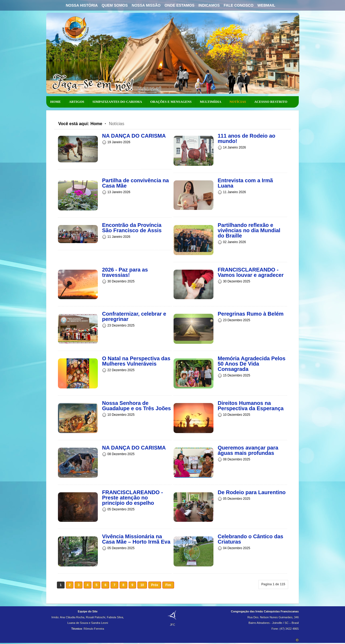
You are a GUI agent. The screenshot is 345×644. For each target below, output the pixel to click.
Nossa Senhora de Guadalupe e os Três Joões (136, 406)
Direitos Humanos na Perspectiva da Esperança (251, 406)
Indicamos (209, 5)
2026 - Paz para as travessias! (125, 272)
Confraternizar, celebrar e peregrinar (134, 316)
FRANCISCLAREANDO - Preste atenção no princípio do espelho (132, 498)
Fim (168, 585)
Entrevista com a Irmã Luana (245, 183)
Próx (155, 585)
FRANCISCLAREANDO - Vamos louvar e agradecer (251, 272)
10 (142, 585)
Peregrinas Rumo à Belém (251, 314)
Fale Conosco (239, 5)
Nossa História (82, 5)
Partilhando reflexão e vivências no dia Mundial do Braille (249, 230)
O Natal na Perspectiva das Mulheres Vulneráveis (136, 361)
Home (96, 124)
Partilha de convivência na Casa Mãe (135, 183)
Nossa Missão (146, 5)
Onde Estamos (180, 5)
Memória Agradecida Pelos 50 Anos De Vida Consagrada (252, 364)
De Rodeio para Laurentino (252, 492)
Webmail (266, 5)
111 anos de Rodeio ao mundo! (247, 138)
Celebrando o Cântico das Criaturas (251, 539)
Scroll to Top (297, 640)
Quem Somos (115, 5)
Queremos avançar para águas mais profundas (248, 450)
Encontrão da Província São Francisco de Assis (132, 228)
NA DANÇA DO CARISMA (134, 136)
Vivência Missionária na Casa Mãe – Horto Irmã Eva (136, 539)
